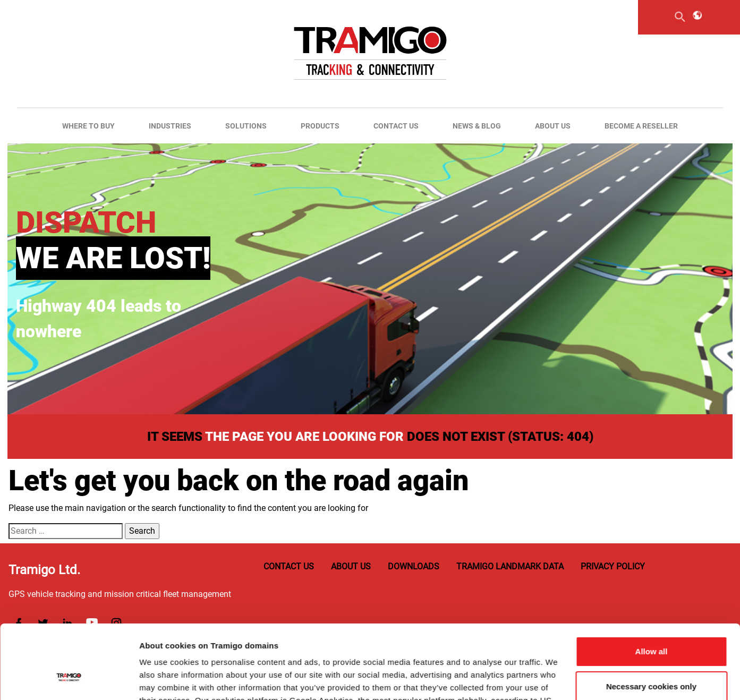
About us (553, 126)
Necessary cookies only (651, 623)
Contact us (396, 126)
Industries (170, 126)
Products (320, 126)
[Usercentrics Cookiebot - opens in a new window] (69, 679)
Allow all (652, 588)
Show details (164, 679)
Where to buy (88, 126)
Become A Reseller (641, 126)
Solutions (246, 126)
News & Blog (477, 126)
